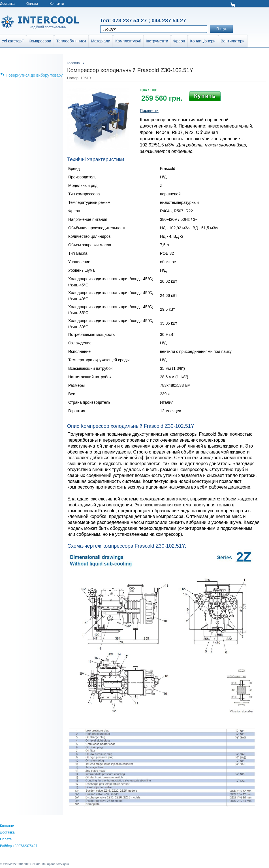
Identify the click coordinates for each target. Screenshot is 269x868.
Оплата (32, 4)
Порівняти (149, 111)
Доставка (7, 4)
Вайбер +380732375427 (19, 846)
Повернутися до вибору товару (34, 75)
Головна (73, 63)
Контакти (57, 4)
